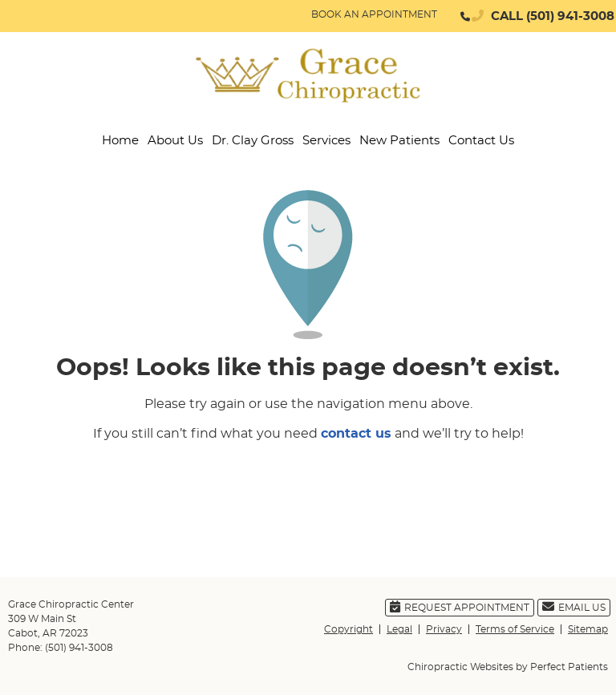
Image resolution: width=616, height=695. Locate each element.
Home (120, 141)
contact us (356, 434)
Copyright (349, 629)
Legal (399, 629)
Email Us (574, 606)
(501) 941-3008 (570, 16)
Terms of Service (515, 629)
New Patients (399, 141)
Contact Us (481, 141)
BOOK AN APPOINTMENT (374, 14)
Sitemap (588, 629)
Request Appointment (460, 606)
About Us (175, 141)
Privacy (444, 629)
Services (326, 141)
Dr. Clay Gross (253, 141)
